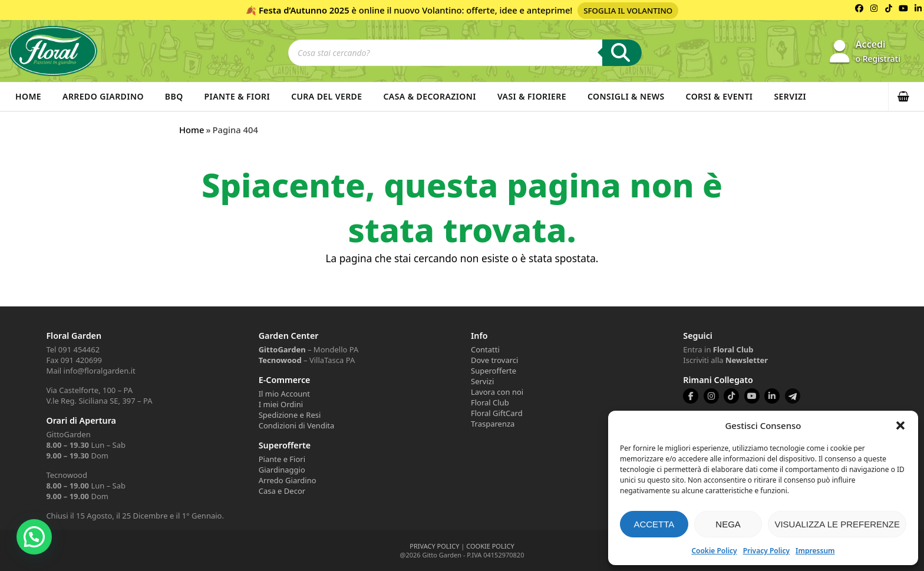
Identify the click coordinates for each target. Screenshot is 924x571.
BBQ (174, 96)
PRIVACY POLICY (434, 546)
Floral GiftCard (497, 413)
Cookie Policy (714, 551)
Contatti (485, 349)
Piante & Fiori (237, 96)
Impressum (815, 551)
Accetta (654, 524)
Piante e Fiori (282, 459)
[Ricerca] (622, 53)
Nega (728, 524)
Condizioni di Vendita (297, 425)
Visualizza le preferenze (837, 524)
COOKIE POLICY (490, 546)
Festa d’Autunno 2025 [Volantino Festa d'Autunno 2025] (304, 10)
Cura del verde (326, 96)
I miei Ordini (281, 404)
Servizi (790, 96)
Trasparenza (493, 424)
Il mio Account (284, 394)
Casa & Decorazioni (430, 96)
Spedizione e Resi (290, 415)
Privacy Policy (766, 551)
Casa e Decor (282, 491)
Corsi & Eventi (720, 96)
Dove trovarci (494, 360)
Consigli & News (626, 96)
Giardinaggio (282, 470)
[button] (900, 425)
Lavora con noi (497, 392)
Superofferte (494, 371)
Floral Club (490, 402)
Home (28, 96)
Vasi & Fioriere (532, 96)
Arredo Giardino (103, 96)
